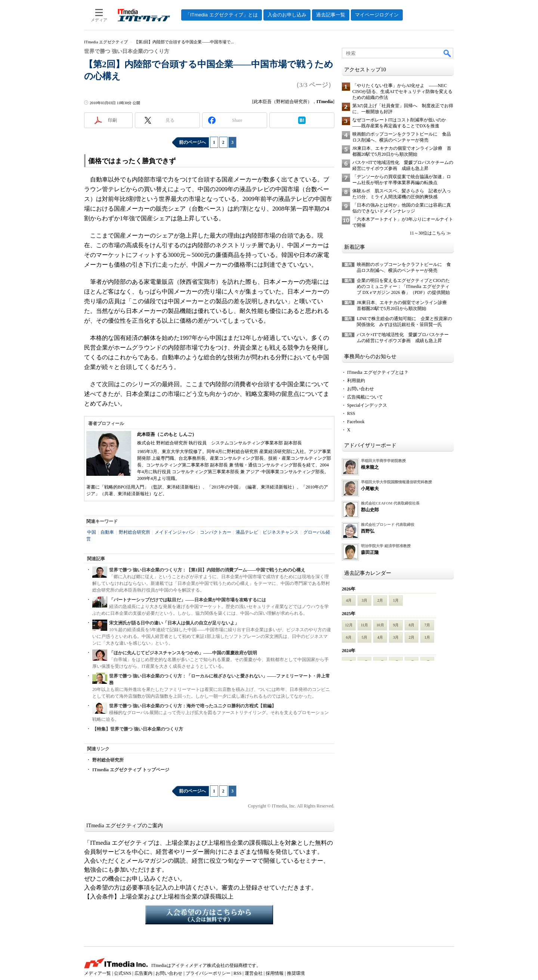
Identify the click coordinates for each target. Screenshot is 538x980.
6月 (349, 637)
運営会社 (254, 973)
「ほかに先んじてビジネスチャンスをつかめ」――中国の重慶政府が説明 (183, 653)
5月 (364, 637)
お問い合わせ (361, 389)
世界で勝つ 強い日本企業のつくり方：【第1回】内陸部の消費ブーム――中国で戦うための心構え (207, 570)
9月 (396, 625)
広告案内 (143, 973)
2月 (380, 600)
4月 (349, 600)
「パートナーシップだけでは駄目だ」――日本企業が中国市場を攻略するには (188, 600)
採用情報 (275, 973)
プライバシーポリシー (208, 973)
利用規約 (356, 381)
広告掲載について (365, 397)
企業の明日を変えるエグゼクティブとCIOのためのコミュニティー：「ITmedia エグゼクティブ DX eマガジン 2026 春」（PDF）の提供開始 (403, 286)
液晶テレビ (247, 532)
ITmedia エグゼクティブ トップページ (131, 770)
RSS (351, 413)
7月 (427, 625)
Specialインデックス (367, 405)
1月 (396, 600)
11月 (365, 625)
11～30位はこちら (427, 233)
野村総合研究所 (134, 532)
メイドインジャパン (175, 532)
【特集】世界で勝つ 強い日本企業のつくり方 (138, 729)
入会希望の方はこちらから (209, 915)
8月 (412, 625)
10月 (380, 625)
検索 (448, 53)
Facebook (356, 422)
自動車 (107, 532)
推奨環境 (296, 973)
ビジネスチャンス (281, 532)
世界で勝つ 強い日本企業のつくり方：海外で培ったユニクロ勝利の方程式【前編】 (193, 706)
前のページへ (192, 142)
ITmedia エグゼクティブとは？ (378, 372)
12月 (349, 625)
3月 (364, 600)
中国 (92, 532)
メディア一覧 (98, 973)
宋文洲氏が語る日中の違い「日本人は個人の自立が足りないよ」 (174, 623)
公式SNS (123, 973)
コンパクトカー (216, 532)
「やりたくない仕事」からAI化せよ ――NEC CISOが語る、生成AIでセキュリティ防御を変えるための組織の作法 (402, 92)
